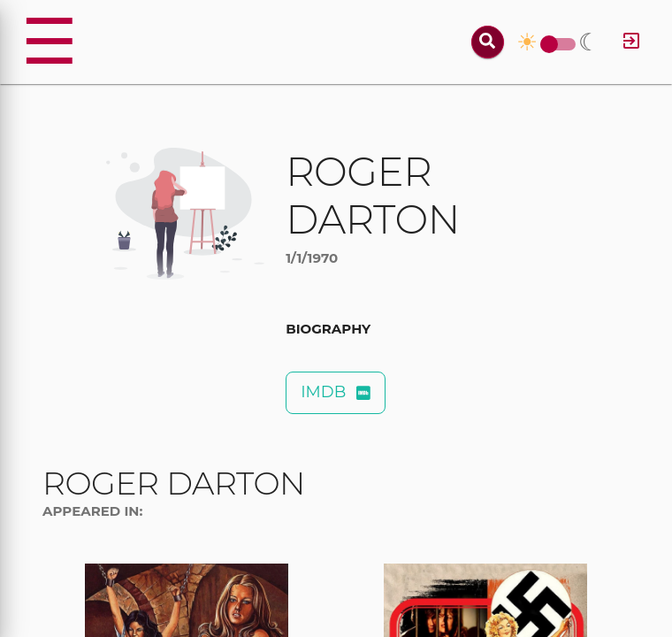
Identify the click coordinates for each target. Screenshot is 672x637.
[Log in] (631, 42)
